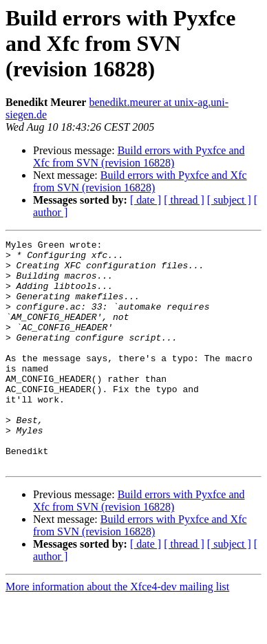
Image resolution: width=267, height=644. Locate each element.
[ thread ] (184, 200)
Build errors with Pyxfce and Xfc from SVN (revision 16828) (139, 157)
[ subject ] (229, 200)
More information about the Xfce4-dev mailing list (117, 632)
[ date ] (146, 200)
